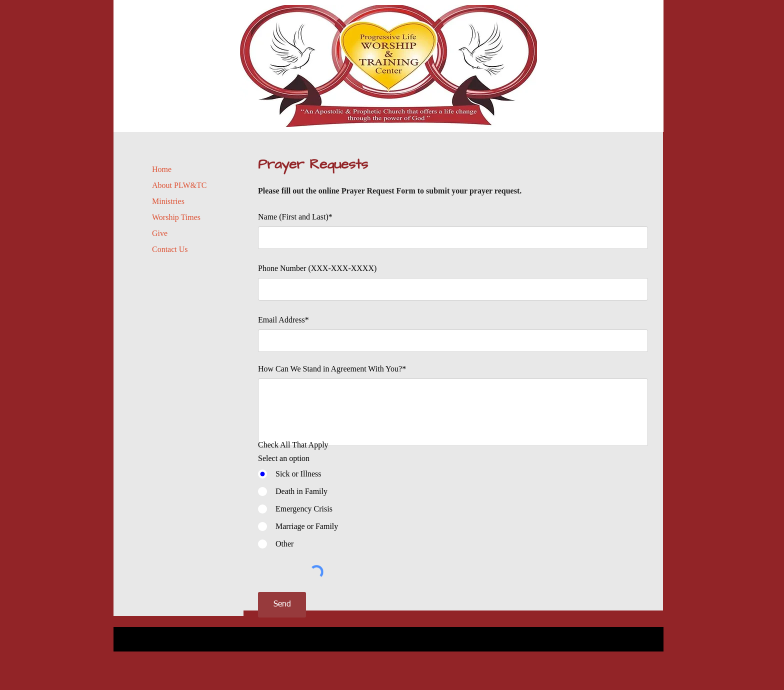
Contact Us (170, 249)
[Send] (282, 605)
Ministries (168, 201)
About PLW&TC (179, 185)
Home (162, 169)
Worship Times (176, 217)
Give (160, 233)
